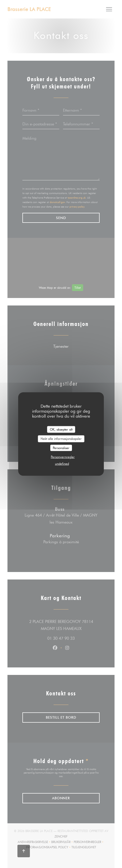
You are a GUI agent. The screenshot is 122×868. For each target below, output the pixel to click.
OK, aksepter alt (61, 429)
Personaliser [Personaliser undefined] (61, 448)
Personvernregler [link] (63, 457)
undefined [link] (62, 464)
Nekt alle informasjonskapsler (61, 439)
